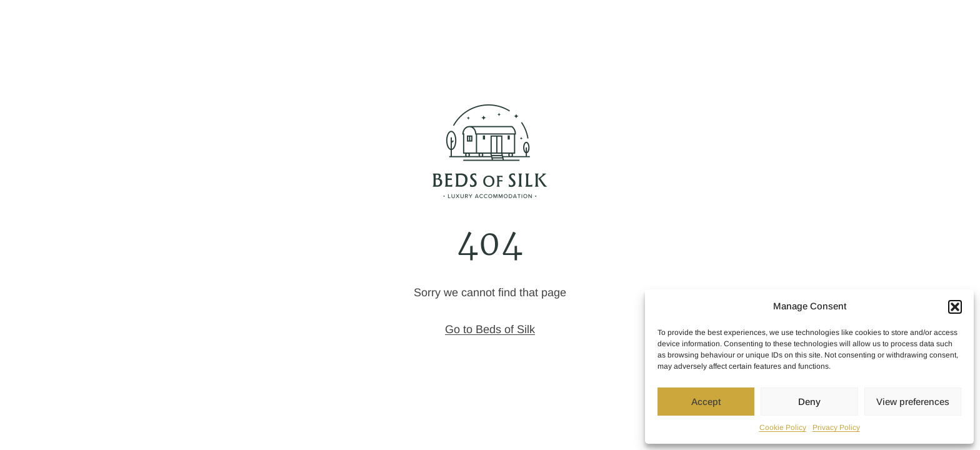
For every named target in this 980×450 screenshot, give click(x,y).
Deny (809, 402)
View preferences (913, 402)
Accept (706, 402)
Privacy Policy (836, 427)
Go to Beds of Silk (490, 329)
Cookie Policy (783, 427)
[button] (955, 307)
